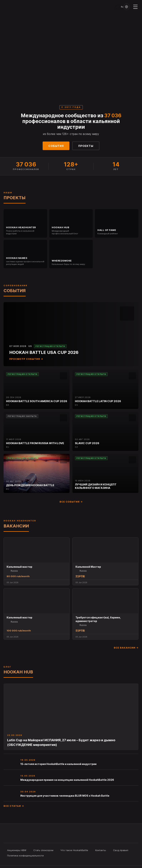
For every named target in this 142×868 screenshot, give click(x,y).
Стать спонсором (43, 850)
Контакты (101, 850)
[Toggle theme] (126, 7)
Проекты (86, 146)
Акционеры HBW (17, 850)
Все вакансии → (126, 648)
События (56, 146)
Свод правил (121, 850)
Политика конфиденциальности (25, 856)
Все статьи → (14, 806)
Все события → (71, 502)
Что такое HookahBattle (74, 850)
